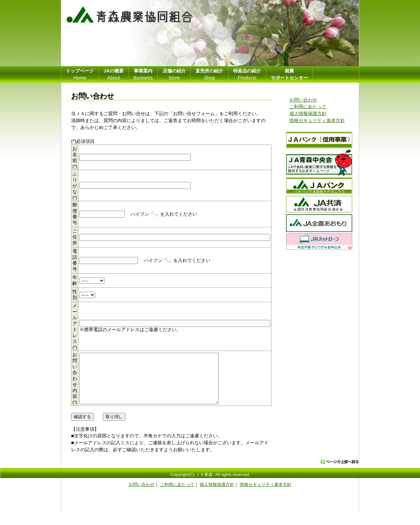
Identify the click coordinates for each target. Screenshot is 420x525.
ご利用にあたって (308, 107)
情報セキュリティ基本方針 (317, 120)
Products (247, 74)
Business (143, 74)
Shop (209, 74)
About (113, 74)
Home (80, 74)
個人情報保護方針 (308, 113)
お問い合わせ (303, 100)
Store (174, 74)
